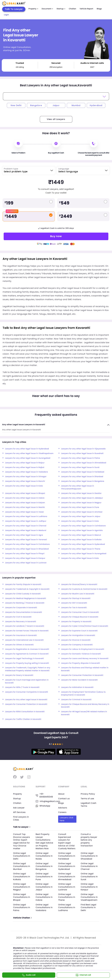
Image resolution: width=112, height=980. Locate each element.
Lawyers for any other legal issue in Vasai (24, 512)
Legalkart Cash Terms (89, 804)
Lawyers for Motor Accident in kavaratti (79, 680)
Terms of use (88, 798)
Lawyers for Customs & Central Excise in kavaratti (84, 589)
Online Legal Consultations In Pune (44, 877)
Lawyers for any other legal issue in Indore (25, 498)
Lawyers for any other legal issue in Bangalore (83, 481)
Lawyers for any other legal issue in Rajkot (25, 467)
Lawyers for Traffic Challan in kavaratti (23, 719)
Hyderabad (96, 105)
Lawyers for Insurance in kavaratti (21, 635)
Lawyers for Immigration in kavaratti (78, 635)
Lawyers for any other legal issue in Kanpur (25, 558)
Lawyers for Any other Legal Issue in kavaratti (26, 700)
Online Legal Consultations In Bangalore (44, 866)
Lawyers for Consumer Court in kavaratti (80, 612)
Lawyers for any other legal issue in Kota (24, 486)
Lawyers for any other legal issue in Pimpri (25, 554)
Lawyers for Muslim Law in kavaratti (78, 594)
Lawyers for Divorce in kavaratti (76, 640)
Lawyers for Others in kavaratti (19, 645)
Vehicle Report (86, 9)
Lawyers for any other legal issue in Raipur (25, 463)
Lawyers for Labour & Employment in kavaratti (83, 649)
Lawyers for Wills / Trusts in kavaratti (22, 687)
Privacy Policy (88, 794)
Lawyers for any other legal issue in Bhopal (25, 493)
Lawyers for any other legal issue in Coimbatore (83, 526)
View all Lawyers (56, 119)
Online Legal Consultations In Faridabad (67, 856)
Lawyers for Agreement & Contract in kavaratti (27, 654)
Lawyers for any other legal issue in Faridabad (83, 472)
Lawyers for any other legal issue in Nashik (25, 507)
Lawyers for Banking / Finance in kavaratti (25, 603)
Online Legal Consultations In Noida (44, 856)
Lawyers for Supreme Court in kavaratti (79, 631)
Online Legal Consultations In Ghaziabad (89, 856)
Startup (61, 9)
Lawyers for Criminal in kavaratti (76, 700)
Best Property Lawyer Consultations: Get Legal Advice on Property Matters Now (45, 841)
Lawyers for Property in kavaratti (76, 622)
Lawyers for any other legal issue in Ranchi (25, 481)
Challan (72, 9)
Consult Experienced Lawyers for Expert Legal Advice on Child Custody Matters (67, 841)
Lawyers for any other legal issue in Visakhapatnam (29, 453)
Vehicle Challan (23, 918)
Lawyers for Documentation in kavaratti (24, 612)
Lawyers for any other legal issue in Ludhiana (26, 516)
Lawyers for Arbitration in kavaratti (77, 687)
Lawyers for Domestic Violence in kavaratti (81, 654)
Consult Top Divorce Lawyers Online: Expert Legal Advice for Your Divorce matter (22, 841)
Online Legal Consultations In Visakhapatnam (89, 897)
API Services (19, 812)
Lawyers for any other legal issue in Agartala (82, 530)
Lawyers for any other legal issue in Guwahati (82, 453)
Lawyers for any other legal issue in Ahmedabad (84, 463)
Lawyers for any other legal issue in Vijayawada (83, 449)
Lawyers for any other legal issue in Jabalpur (82, 498)
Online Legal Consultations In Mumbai (22, 866)
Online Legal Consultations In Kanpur (89, 887)
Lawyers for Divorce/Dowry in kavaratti (79, 584)
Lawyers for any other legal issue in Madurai (26, 530)
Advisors (63, 808)
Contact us (64, 798)
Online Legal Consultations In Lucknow (67, 887)
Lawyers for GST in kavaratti (74, 603)
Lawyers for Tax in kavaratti (74, 608)
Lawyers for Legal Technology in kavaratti (24, 659)
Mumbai (76, 105)
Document (47, 9)
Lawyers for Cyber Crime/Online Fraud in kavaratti (85, 626)
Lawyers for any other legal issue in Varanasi (26, 540)
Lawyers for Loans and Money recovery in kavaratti (85, 659)
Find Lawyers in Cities (21, 818)
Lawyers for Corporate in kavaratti (21, 608)
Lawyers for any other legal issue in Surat (80, 467)
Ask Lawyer (19, 808)
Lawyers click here (67, 819)
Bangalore (36, 105)
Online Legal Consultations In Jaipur (44, 887)
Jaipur (56, 105)
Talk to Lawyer (22, 827)
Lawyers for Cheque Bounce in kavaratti (80, 617)
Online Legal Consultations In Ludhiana (67, 907)
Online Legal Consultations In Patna (22, 907)
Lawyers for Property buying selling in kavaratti (27, 663)
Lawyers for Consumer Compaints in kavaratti (27, 692)
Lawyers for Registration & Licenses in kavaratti (27, 649)
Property (33, 9)
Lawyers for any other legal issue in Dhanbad (82, 477)
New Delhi (16, 105)
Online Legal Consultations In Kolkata (22, 877)
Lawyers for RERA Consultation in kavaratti (25, 712)
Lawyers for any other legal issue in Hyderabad (27, 449)
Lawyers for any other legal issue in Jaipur (81, 516)
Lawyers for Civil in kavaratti (18, 617)
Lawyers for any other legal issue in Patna (80, 458)
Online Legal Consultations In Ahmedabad (67, 877)
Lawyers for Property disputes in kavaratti (80, 663)
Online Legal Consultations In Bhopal (22, 897)
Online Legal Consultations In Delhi (22, 856)
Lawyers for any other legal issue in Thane (81, 549)
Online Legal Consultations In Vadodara (44, 907)
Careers (62, 812)
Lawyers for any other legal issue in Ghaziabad (27, 549)
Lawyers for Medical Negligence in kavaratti (26, 598)
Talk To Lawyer (14, 9)
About (61, 794)
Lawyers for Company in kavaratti (77, 645)
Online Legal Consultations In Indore (44, 897)
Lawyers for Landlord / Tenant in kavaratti (25, 626)
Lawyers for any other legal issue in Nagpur (81, 503)
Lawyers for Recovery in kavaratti (21, 622)
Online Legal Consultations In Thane (67, 897)
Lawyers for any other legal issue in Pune (80, 507)
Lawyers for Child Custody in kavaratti (23, 594)
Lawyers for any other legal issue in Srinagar (26, 477)
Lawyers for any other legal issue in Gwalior (81, 493)
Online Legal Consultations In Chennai (89, 866)
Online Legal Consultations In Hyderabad (67, 866)
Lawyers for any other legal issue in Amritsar (82, 512)
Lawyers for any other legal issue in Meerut (81, 535)
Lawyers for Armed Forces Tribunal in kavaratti (27, 631)
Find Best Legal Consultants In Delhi (89, 907)
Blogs (99, 9)
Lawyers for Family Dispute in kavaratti (23, 584)
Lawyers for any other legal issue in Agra (24, 535)
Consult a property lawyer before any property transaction (89, 840)
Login (6, 15)
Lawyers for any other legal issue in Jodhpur (26, 521)
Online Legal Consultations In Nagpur (22, 887)
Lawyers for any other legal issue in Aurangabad (28, 458)
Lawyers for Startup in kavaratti (76, 598)
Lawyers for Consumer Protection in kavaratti (82, 675)
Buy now (56, 236)
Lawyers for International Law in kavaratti (24, 640)
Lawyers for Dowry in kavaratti (19, 675)
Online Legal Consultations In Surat (89, 877)
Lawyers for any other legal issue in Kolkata (81, 540)
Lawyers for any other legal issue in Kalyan (25, 503)
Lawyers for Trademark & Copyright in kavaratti (27, 589)
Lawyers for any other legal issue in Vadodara (26, 472)
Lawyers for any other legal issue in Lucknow (26, 563)
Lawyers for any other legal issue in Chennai (26, 526)
